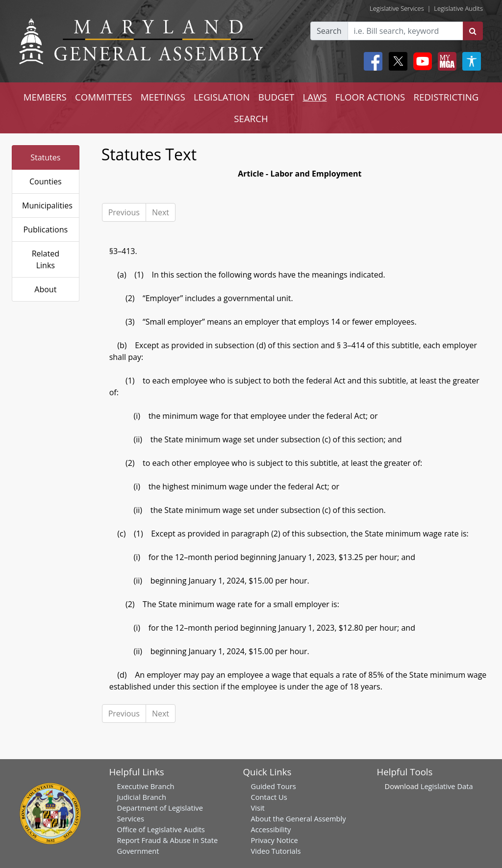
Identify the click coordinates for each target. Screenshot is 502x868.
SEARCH (251, 118)
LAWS (314, 97)
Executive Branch (146, 786)
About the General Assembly (299, 818)
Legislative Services (397, 8)
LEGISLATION (222, 97)
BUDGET (276, 97)
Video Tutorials (276, 851)
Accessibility (271, 829)
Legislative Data (447, 786)
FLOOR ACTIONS (370, 97)
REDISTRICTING (446, 97)
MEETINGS (163, 97)
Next (161, 212)
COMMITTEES (104, 97)
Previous (124, 212)
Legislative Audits (458, 8)
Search (329, 31)
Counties (46, 181)
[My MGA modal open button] (445, 61)
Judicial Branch (142, 797)
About (45, 289)
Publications (45, 230)
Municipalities (47, 205)
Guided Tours (274, 786)
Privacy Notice (275, 840)
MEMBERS (45, 97)
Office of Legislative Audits (161, 829)
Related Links (46, 259)
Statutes (45, 157)
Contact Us (269, 797)
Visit (258, 808)
